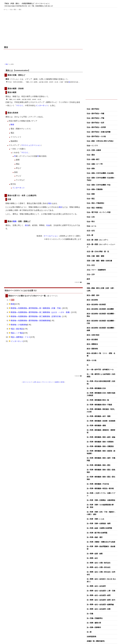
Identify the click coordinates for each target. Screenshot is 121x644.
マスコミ (20, 105)
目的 (15, 221)
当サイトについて (27, 382)
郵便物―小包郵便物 (19, 325)
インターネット (42, 105)
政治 (27, 225)
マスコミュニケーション (31, 145)
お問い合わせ (37, 382)
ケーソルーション (51, 236)
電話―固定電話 (17, 329)
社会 (48, 225)
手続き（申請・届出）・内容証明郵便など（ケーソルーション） (27, 3)
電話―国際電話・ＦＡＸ (21, 337)
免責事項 (57, 382)
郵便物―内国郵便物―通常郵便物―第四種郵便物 (30, 321)
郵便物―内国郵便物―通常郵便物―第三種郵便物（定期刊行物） (37, 316)
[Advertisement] (43, 28)
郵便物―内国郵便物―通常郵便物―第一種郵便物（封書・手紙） (37, 308)
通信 (7, 64)
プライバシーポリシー (48, 382)
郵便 (12, 125)
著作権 (62, 382)
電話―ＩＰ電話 (17, 333)
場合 (50, 203)
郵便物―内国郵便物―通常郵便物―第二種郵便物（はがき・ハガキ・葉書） (41, 312)
